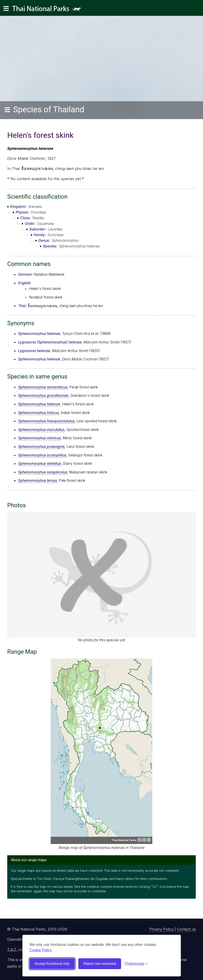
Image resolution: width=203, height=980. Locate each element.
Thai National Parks (48, 10)
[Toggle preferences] (136, 964)
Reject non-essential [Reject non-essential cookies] (100, 964)
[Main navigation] (6, 9)
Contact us (186, 929)
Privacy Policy (161, 929)
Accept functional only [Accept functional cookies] (52, 964)
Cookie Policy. (41, 950)
